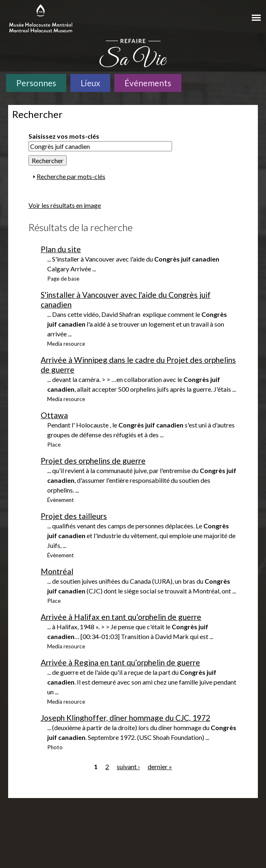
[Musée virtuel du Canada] (228, 15)
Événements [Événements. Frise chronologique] (148, 83)
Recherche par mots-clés (71, 176)
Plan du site (61, 249)
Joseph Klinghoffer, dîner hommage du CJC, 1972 (125, 718)
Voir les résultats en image (65, 205)
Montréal (57, 571)
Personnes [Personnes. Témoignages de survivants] (36, 83)
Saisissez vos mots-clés (64, 136)
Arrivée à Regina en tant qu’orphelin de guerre (120, 662)
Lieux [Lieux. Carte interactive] (90, 83)
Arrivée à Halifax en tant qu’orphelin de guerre (121, 617)
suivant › (128, 767)
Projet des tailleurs (74, 516)
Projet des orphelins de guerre (93, 461)
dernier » (160, 767)
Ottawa (54, 415)
